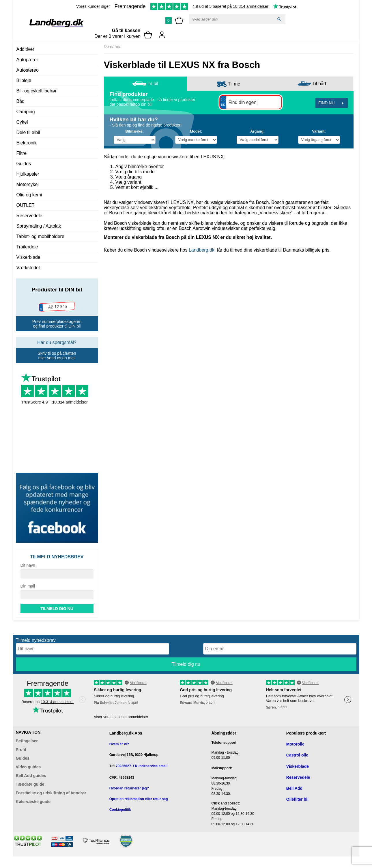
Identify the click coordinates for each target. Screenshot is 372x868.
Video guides (28, 767)
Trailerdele (27, 247)
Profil (21, 750)
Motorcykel (28, 184)
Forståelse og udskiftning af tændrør (51, 793)
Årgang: (257, 131)
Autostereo (28, 70)
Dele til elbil (28, 132)
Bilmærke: (134, 131)
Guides (24, 164)
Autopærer (27, 60)
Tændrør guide (30, 784)
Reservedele (29, 216)
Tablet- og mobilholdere (40, 236)
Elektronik (27, 143)
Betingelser (27, 741)
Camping (26, 112)
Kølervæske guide (33, 802)
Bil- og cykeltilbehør (37, 91)
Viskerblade (28, 257)
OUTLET (26, 205)
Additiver (25, 49)
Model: (196, 131)
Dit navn (28, 565)
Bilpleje (24, 80)
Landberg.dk (202, 250)
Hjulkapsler (28, 174)
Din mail (28, 586)
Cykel (22, 122)
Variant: (319, 131)
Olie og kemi (29, 195)
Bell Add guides (31, 776)
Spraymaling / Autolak (39, 226)
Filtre (22, 153)
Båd (20, 101)
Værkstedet (28, 268)
